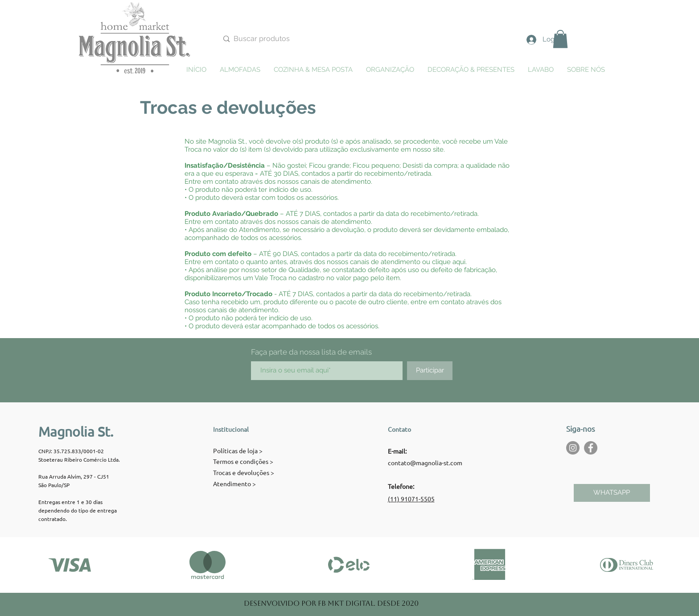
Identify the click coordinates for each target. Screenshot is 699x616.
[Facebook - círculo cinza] (591, 448)
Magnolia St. (76, 432)
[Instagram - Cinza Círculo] (573, 448)
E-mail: (397, 451)
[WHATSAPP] (612, 493)
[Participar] (430, 371)
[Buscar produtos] (330, 39)
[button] (560, 39)
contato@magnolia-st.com (425, 463)
